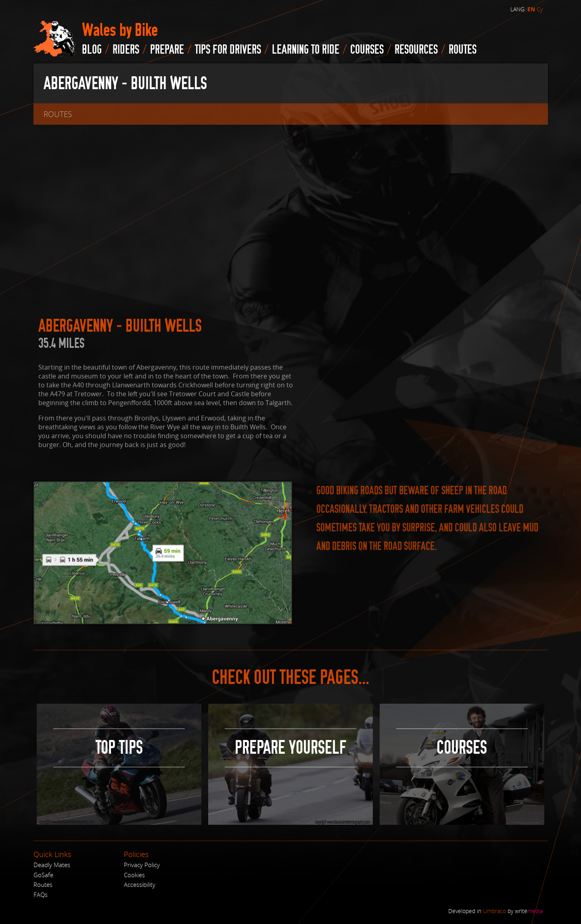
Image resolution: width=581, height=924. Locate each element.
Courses (367, 50)
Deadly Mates (52, 865)
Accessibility (140, 884)
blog (92, 50)
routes (463, 50)
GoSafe (43, 875)
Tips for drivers (228, 50)
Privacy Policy (142, 865)
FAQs (41, 895)
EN (531, 9)
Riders (126, 50)
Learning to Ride (306, 50)
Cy (540, 9)
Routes (43, 884)
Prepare (167, 50)
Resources (416, 50)
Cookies (134, 875)
